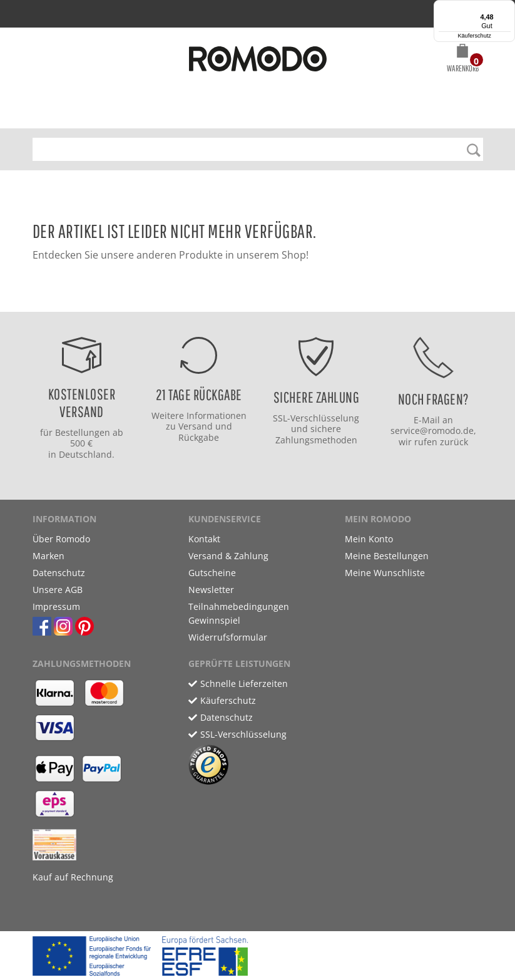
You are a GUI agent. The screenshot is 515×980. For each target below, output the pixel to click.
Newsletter (211, 590)
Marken (48, 556)
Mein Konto (369, 539)
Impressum (56, 606)
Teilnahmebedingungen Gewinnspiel (239, 613)
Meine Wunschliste (385, 573)
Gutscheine (212, 573)
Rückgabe (199, 437)
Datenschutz (59, 573)
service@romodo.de (432, 431)
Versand (196, 426)
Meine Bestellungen (387, 556)
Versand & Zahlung (228, 556)
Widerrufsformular (228, 637)
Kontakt (204, 539)
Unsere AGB (58, 590)
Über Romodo (61, 539)
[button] (463, 60)
